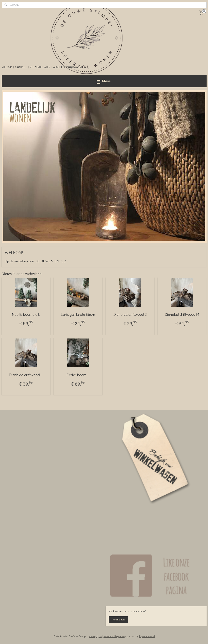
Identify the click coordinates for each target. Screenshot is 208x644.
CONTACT (21, 67)
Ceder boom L (78, 375)
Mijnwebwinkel (147, 636)
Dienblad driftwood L (26, 375)
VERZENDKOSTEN (40, 67)
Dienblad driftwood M (182, 314)
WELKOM (7, 67)
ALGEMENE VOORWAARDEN (70, 67)
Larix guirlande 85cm (78, 314)
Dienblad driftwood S (130, 314)
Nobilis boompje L (26, 314)
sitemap (93, 636)
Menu (104, 81)
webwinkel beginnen (114, 636)
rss (100, 636)
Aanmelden (118, 620)
